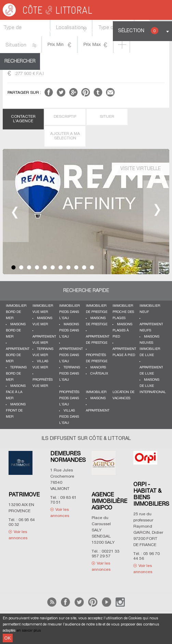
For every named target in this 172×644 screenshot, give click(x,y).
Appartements (99, 411)
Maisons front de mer (16, 411)
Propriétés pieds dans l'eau (69, 398)
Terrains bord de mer (16, 374)
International (153, 392)
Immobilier (96, 392)
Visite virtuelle (141, 169)
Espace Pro (89, 32)
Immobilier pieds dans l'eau (69, 312)
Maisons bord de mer (16, 331)
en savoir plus (29, 631)
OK (8, 638)
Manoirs (98, 368)
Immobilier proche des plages (123, 312)
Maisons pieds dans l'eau (69, 331)
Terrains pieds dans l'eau (70, 374)
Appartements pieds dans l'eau (72, 355)
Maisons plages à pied (122, 331)
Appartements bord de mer (19, 355)
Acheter (31, 32)
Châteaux (99, 374)
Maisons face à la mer (16, 392)
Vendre (58, 32)
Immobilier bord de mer (16, 312)
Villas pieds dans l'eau (69, 417)
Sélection (138, 31)
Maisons (98, 398)
